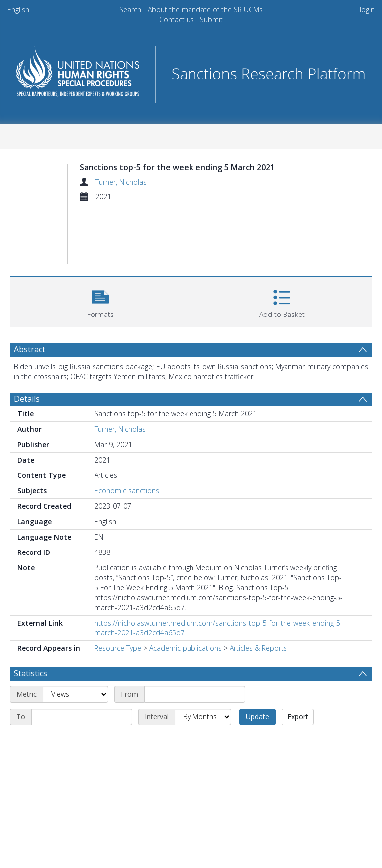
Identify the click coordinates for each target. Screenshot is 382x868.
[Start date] (195, 694)
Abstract (30, 349)
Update (257, 717)
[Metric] (76, 694)
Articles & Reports (258, 648)
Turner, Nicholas (121, 182)
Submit (211, 20)
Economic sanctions (127, 491)
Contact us (177, 20)
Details (27, 399)
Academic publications (186, 648)
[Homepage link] (191, 72)
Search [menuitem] (130, 10)
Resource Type (118, 648)
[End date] (82, 717)
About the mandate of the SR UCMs (205, 10)
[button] (100, 301)
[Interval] (203, 717)
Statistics (31, 673)
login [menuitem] (367, 10)
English (18, 10)
